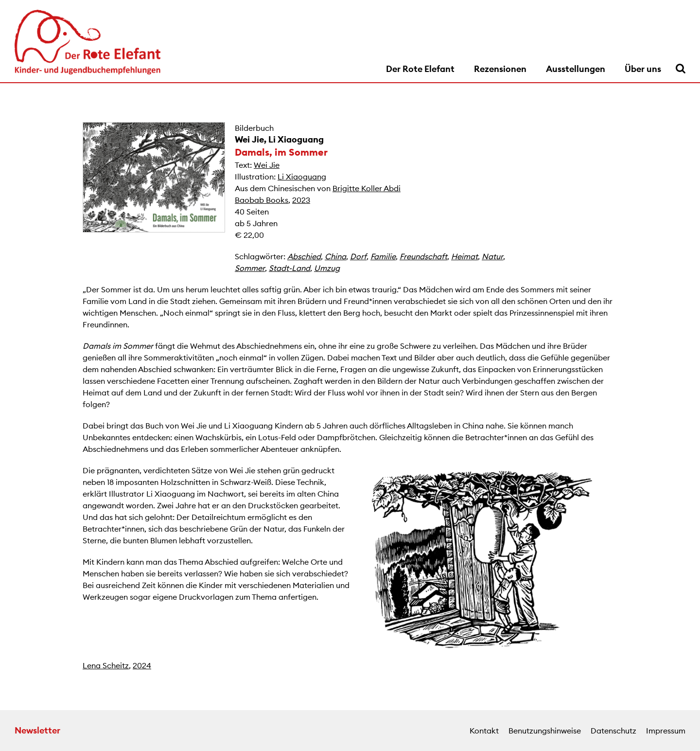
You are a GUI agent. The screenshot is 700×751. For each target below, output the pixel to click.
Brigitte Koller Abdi (367, 188)
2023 (301, 200)
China (335, 256)
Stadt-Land (289, 268)
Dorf (358, 256)
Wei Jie (249, 139)
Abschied (304, 256)
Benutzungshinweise (545, 731)
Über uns (643, 69)
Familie (383, 256)
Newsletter (37, 730)
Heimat (464, 256)
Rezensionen (500, 69)
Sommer (250, 268)
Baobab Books (262, 200)
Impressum (666, 731)
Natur (492, 256)
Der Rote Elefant (420, 69)
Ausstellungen (576, 69)
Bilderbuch (254, 128)
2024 (142, 665)
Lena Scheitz (106, 665)
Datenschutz (613, 731)
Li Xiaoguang (296, 139)
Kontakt (484, 731)
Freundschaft (423, 256)
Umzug (327, 268)
